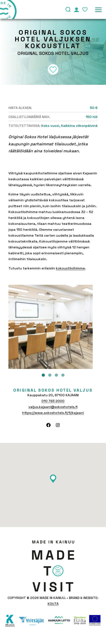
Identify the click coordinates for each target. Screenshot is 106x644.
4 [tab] (63, 375)
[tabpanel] (53, 327)
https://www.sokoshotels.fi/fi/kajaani (53, 413)
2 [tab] (50, 375)
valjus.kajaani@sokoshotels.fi (53, 407)
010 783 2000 (53, 401)
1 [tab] (43, 375)
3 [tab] (56, 375)
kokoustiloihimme (70, 268)
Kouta (53, 604)
